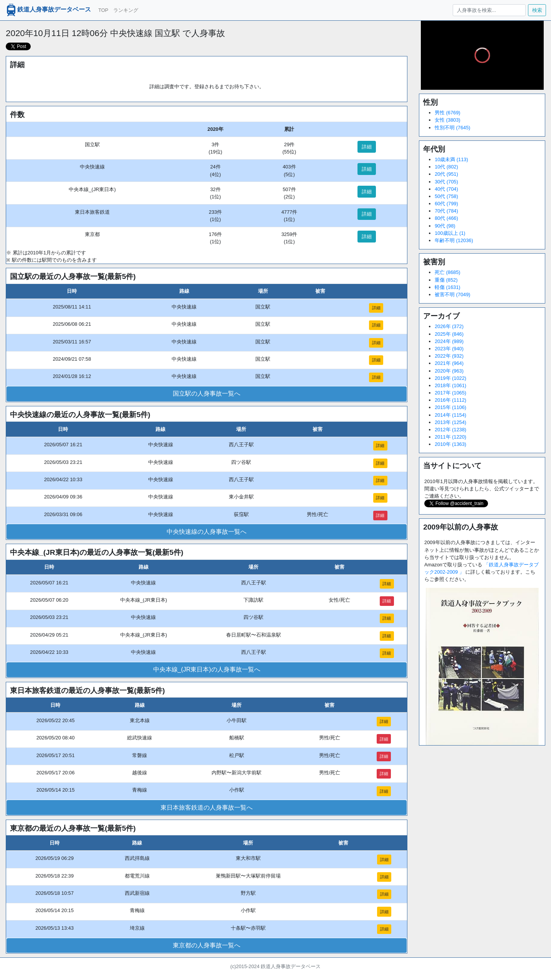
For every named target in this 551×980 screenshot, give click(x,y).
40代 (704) (446, 189)
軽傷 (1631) (448, 287)
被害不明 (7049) (453, 294)
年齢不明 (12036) (454, 240)
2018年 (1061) (450, 385)
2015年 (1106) (450, 407)
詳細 (367, 147)
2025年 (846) (449, 334)
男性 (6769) (448, 113)
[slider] (482, 73)
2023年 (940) (449, 349)
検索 (537, 10)
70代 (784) (446, 211)
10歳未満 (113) (451, 159)
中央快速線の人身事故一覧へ (207, 532)
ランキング (126, 10)
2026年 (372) (449, 326)
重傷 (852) (446, 280)
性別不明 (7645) (453, 128)
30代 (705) (446, 182)
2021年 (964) (449, 363)
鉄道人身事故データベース (48, 10)
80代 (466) (446, 218)
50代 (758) (446, 196)
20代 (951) (446, 174)
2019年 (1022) (450, 378)
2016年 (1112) (450, 400)
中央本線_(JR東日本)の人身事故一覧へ (207, 669)
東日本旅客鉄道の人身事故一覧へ (207, 808)
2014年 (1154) (450, 415)
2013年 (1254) (450, 422)
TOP (103, 10)
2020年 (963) (449, 371)
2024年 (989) (449, 341)
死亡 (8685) (448, 272)
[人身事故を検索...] (489, 10)
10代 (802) (446, 167)
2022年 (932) (449, 356)
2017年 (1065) (450, 393)
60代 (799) (446, 204)
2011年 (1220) (450, 437)
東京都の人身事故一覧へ (207, 945)
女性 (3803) (448, 120)
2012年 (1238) (450, 430)
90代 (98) (445, 226)
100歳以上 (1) (450, 233)
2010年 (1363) (450, 444)
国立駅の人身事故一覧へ (207, 393)
